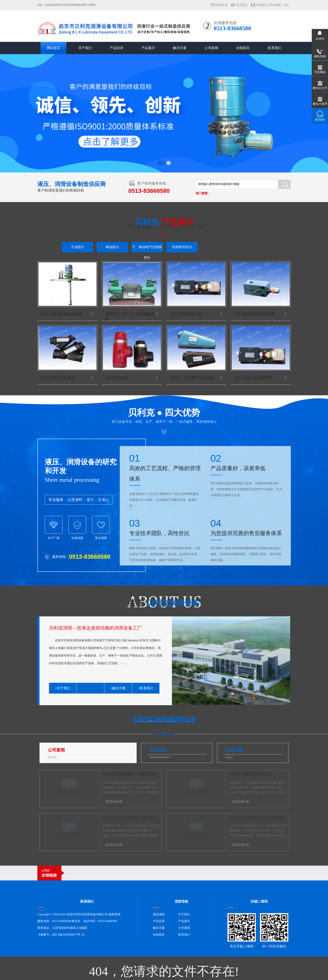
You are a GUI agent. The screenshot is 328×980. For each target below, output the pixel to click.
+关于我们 (63, 688)
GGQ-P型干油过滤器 (58, 378)
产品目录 (117, 48)
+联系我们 (146, 688)
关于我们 (85, 48)
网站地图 (275, 5)
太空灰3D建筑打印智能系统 (251, 774)
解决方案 (180, 48)
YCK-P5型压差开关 (186, 314)
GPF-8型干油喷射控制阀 (254, 314)
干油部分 (78, 247)
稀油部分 (112, 247)
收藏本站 (222, 5)
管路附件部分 (182, 247)
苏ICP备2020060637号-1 (67, 935)
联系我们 (242, 5)
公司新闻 (211, 48)
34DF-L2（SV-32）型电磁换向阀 (130, 317)
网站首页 (53, 48)
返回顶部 (159, 914)
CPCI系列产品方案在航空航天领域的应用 (135, 818)
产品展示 (148, 48)
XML (286, 5)
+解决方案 (118, 688)
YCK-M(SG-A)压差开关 (253, 378)
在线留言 (262, 5)
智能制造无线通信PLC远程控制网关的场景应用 (140, 774)
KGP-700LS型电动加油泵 (61, 314)
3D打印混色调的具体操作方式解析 (257, 818)
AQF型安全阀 (116, 378)
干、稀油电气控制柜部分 (147, 249)
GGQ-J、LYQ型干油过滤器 (192, 378)
